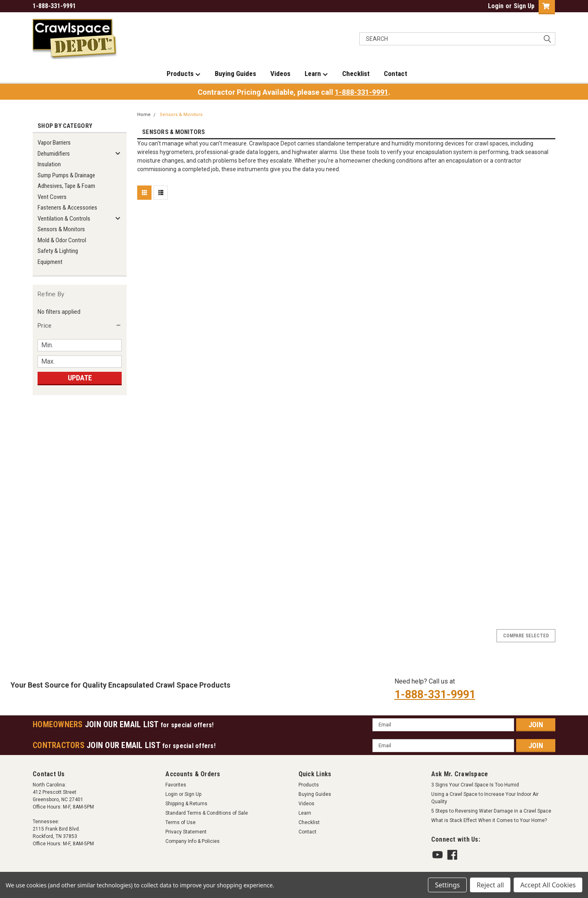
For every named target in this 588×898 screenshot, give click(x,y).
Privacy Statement (186, 832)
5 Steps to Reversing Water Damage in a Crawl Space (491, 811)
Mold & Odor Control (62, 240)
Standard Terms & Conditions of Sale (207, 813)
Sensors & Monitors (61, 229)
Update (80, 378)
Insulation (49, 164)
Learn (316, 74)
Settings (447, 885)
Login (496, 6)
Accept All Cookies (548, 885)
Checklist (356, 74)
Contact (395, 74)
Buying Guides (235, 74)
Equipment (50, 262)
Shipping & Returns (186, 804)
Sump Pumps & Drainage (66, 175)
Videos (280, 74)
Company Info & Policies (193, 841)
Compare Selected (526, 636)
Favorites (176, 785)
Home (144, 115)
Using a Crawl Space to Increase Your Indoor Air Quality (485, 798)
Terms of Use (180, 822)
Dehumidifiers (54, 154)
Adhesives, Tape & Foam (66, 186)
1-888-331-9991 (362, 92)
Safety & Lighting (58, 251)
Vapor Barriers (54, 143)
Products (184, 74)
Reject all (490, 885)
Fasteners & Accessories (67, 208)
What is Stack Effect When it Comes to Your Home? (489, 820)
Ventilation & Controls (64, 219)
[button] (80, 326)
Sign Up (524, 6)
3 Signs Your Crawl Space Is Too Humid (475, 785)
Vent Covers (52, 197)
